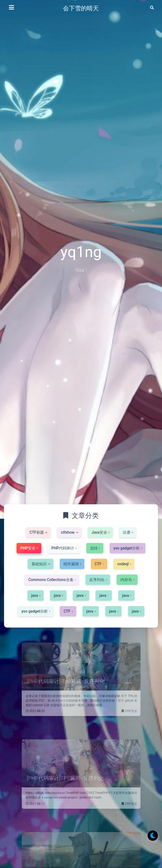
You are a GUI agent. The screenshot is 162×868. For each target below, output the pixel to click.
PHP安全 (121, 705)
